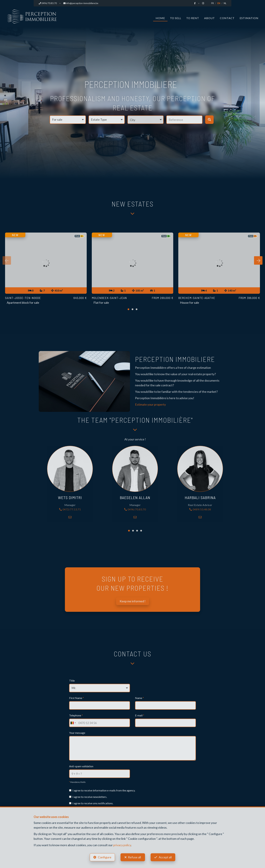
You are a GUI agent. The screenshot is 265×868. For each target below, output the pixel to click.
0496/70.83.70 (135, 509)
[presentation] (7, 260)
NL (225, 3)
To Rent (193, 18)
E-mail (140, 715)
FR (213, 3)
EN (219, 3)
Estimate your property (150, 404)
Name (139, 698)
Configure (105, 857)
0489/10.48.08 (200, 509)
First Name (76, 698)
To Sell (176, 18)
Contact (227, 18)
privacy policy (122, 845)
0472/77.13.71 (70, 509)
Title (72, 680)
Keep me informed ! (133, 601)
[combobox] (73, 723)
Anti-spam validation (81, 766)
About (209, 18)
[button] (146, 120)
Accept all (165, 857)
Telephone (76, 715)
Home (160, 18)
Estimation (249, 18)
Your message (77, 733)
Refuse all (134, 857)
